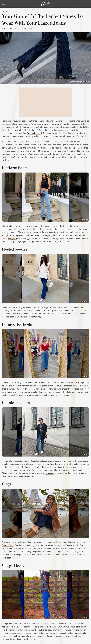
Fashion (5, 11)
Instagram (85, 220)
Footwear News (33, 317)
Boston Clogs (8, 545)
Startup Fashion (34, 133)
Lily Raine (8, 28)
